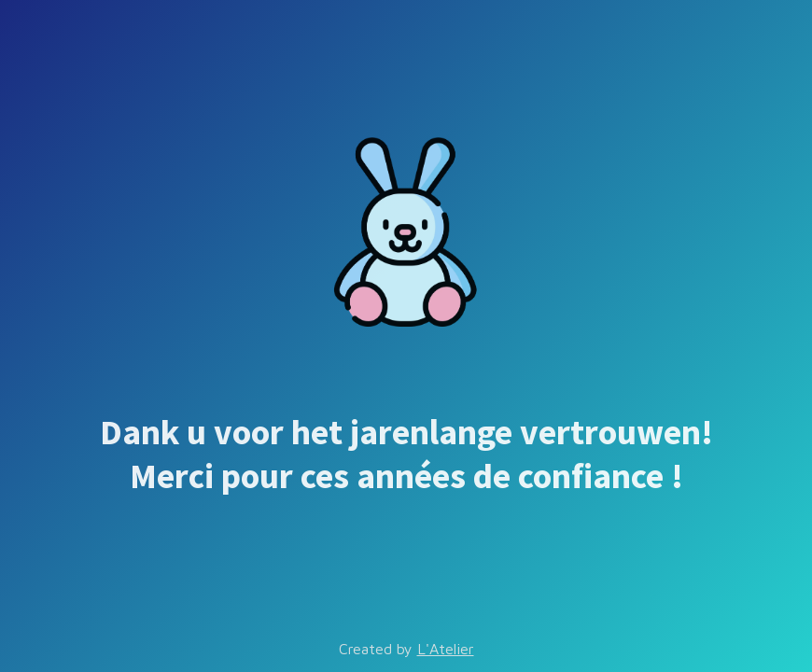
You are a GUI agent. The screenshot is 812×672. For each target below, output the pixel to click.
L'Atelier (446, 649)
